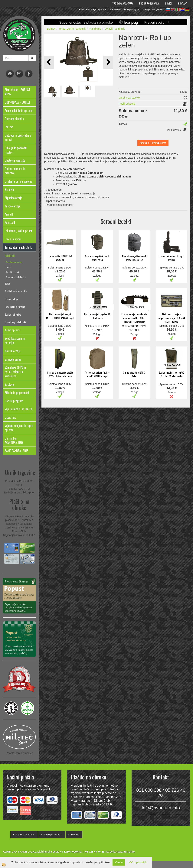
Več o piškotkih (138, 862)
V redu (119, 862)
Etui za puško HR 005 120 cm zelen (60, 258)
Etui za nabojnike (13, 314)
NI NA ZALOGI (98, 307)
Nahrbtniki (10, 255)
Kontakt (183, 3)
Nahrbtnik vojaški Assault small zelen (97, 258)
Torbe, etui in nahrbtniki (72, 29)
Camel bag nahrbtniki (15, 322)
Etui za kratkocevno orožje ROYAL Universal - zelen (60, 374)
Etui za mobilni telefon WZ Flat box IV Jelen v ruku (172, 374)
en (173, 9)
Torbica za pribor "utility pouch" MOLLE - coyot (97, 374)
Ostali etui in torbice (15, 307)
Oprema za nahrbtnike (16, 277)
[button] (108, 62)
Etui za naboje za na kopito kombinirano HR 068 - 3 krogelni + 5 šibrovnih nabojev (134, 320)
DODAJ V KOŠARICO (153, 143)
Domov (51, 29)
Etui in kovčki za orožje (16, 291)
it (178, 9)
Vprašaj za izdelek (129, 98)
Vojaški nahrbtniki (14, 262)
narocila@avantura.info (120, 852)
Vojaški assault (12, 272)
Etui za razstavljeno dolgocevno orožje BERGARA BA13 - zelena (172, 318)
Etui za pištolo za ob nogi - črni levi (172, 258)
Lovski (8, 267)
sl (168, 9)
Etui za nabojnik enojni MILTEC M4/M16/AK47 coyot (60, 316)
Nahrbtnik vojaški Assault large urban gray (134, 258)
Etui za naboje (11, 299)
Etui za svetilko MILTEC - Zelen (134, 374)
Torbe (8, 283)
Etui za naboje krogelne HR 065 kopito (97, 316)
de (187, 9)
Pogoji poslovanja (149, 3)
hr (182, 9)
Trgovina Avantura (123, 3)
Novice (169, 3)
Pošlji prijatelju (127, 104)
